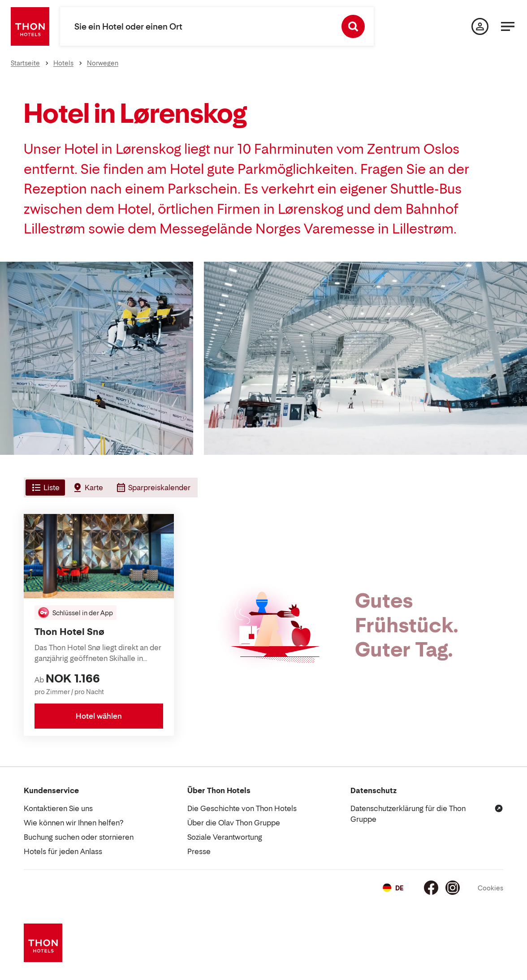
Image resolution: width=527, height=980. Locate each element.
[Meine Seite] (480, 26)
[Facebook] (431, 888)
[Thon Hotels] (30, 26)
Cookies (490, 888)
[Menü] (508, 26)
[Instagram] (453, 888)
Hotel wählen (99, 716)
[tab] (44, 488)
